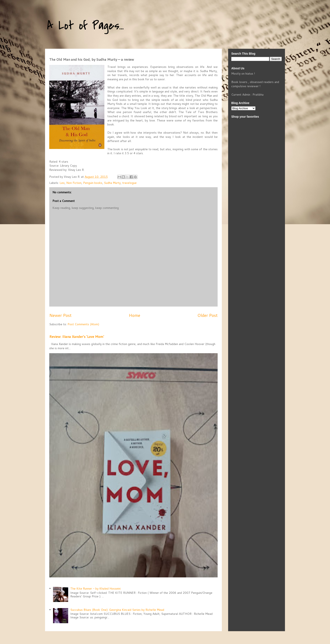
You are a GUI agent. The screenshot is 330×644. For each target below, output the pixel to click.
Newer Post (60, 315)
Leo (62, 183)
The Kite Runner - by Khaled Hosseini (95, 589)
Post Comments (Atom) (83, 324)
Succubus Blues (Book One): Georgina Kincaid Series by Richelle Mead (117, 610)
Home (134, 315)
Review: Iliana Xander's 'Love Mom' (77, 336)
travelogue (129, 183)
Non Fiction (74, 183)
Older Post (208, 315)
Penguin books (93, 183)
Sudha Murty (112, 183)
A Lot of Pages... (85, 26)
